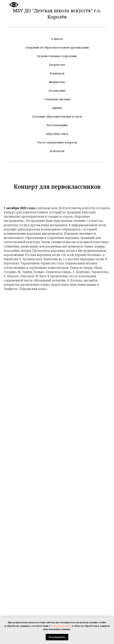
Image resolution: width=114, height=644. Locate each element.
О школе (57, 39)
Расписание (57, 91)
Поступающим (57, 125)
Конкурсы (57, 73)
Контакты (57, 151)
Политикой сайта (61, 626)
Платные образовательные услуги (57, 116)
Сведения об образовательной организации (57, 47)
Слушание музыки (57, 99)
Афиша (57, 108)
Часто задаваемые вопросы (57, 142)
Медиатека (57, 82)
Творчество (57, 65)
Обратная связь (57, 134)
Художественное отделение (57, 56)
